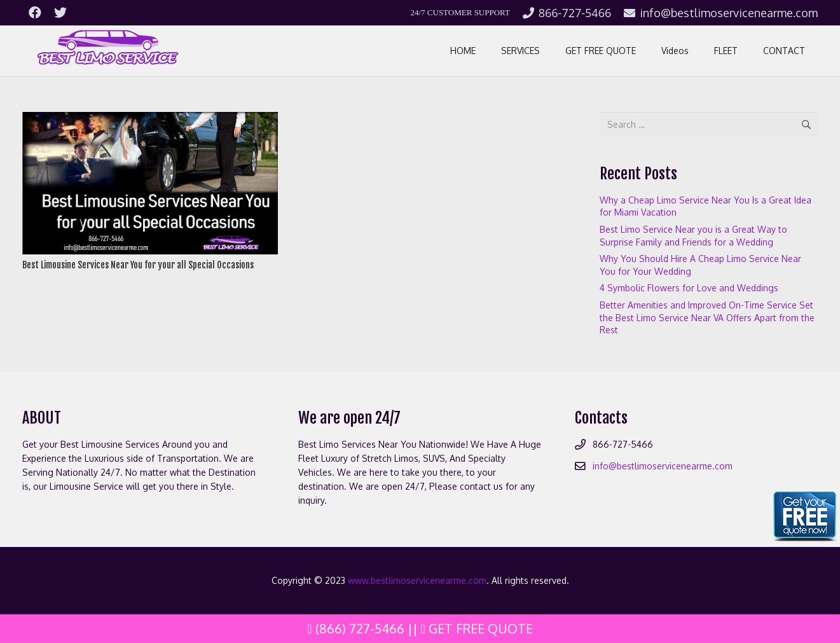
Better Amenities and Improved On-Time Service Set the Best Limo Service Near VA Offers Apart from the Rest (707, 317)
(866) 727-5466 (355, 628)
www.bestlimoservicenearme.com (417, 580)
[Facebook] (35, 13)
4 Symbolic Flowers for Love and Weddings (689, 288)
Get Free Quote (477, 628)
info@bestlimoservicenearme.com (663, 466)
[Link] (107, 51)
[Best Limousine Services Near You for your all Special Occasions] (150, 119)
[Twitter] (60, 13)
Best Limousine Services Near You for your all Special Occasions (138, 265)
